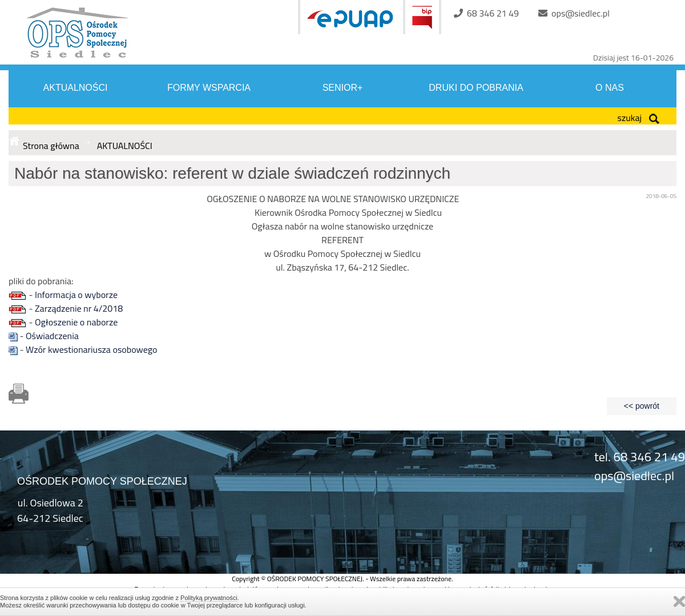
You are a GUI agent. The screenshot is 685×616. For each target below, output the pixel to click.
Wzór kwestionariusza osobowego (91, 349)
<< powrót (642, 406)
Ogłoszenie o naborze (76, 322)
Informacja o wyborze (76, 295)
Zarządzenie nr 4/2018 (79, 308)
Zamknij (679, 601)
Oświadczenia (52, 336)
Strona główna (51, 146)
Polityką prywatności (209, 598)
